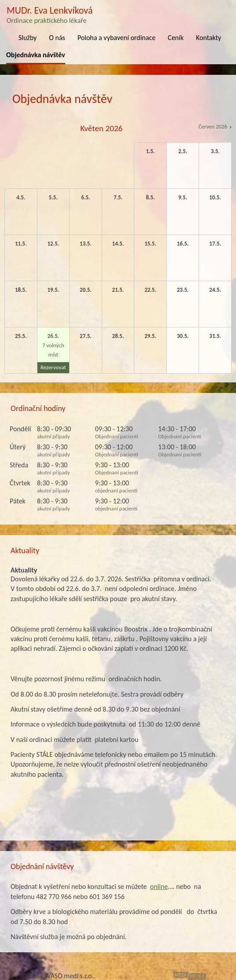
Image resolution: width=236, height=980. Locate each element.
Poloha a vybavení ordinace (116, 38)
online (159, 886)
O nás (57, 38)
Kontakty (208, 38)
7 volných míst (53, 353)
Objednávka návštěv (36, 55)
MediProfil (190, 976)
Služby (28, 38)
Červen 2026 (213, 127)
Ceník (176, 38)
